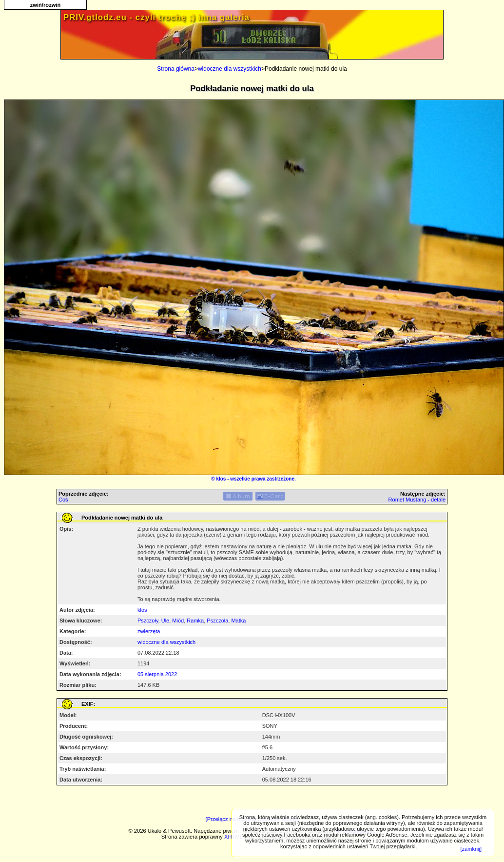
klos (221, 479)
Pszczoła (217, 621)
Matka (238, 621)
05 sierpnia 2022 (157, 674)
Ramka (195, 621)
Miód (178, 621)
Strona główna (176, 69)
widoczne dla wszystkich (230, 69)
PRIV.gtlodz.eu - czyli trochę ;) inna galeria (156, 17)
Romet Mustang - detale (417, 500)
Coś (63, 500)
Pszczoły (148, 621)
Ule (165, 621)
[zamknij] (471, 849)
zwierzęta (149, 631)
